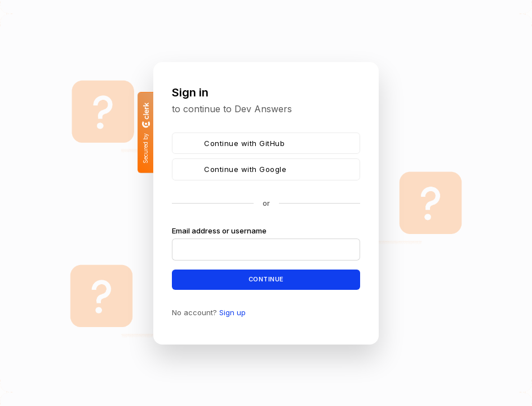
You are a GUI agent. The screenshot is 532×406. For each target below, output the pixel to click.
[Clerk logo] (145, 115)
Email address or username (219, 231)
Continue (266, 279)
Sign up (232, 312)
